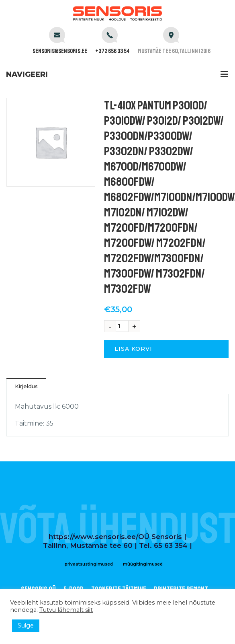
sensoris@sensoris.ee (60, 51)
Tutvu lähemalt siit (66, 610)
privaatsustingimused (89, 564)
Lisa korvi (133, 349)
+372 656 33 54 (112, 51)
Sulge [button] (26, 625)
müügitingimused (143, 564)
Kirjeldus (26, 386)
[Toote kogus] (122, 326)
